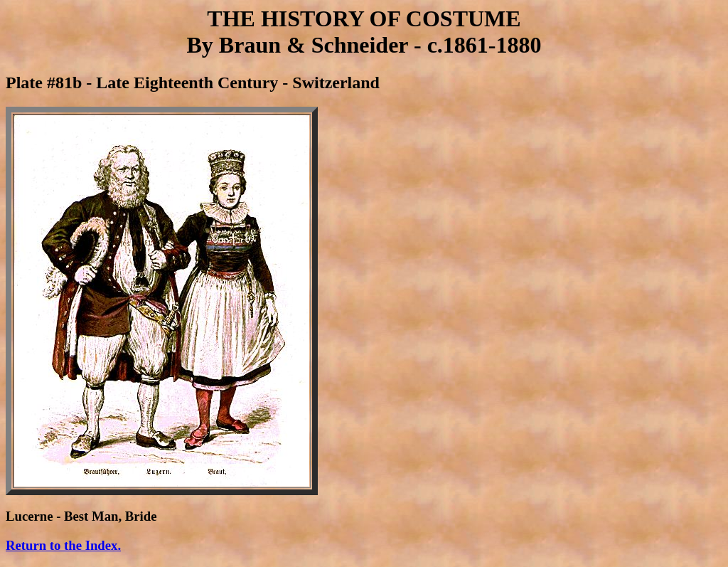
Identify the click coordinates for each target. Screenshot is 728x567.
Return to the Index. (63, 545)
